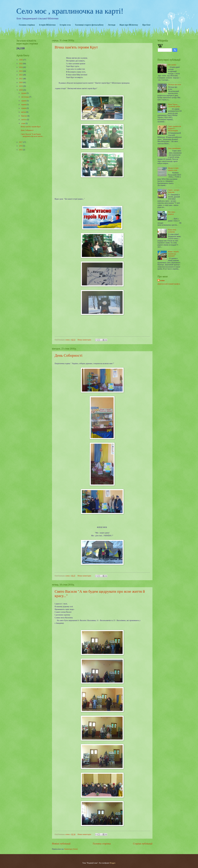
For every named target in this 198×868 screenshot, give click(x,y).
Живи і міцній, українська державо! (173, 254)
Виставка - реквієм (172, 213)
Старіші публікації (143, 844)
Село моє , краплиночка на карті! (70, 11)
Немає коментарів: (85, 340)
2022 (21, 75)
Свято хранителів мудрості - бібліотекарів (174, 128)
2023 (21, 71)
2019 (21, 86)
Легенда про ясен (174, 85)
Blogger (112, 863)
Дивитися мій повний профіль (169, 284)
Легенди (112, 25)
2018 (21, 90)
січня (23, 123)
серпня (24, 101)
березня (24, 116)
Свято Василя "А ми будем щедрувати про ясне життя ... (32, 135)
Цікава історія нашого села (173, 169)
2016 (21, 146)
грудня (24, 93)
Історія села (65, 25)
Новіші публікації (61, 844)
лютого (24, 120)
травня (24, 108)
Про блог (146, 25)
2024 (21, 67)
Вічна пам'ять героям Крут (76, 47)
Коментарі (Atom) (71, 849)
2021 (21, 79)
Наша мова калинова (172, 231)
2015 (21, 150)
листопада (25, 97)
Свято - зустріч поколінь (174, 191)
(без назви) (172, 65)
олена (162, 280)
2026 (21, 60)
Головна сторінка (27, 25)
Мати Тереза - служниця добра (174, 106)
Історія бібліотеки (47, 25)
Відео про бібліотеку (129, 25)
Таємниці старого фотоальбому (89, 25)
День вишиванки (174, 148)
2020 (21, 82)
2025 (21, 64)
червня (24, 105)
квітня (24, 112)
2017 (21, 142)
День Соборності (69, 355)
